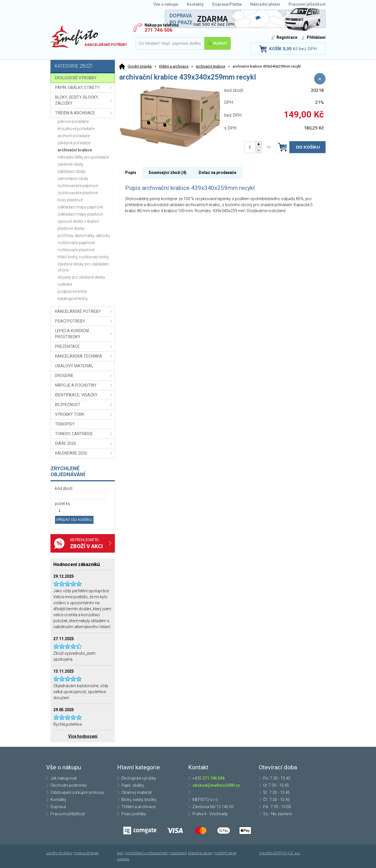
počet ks (63, 504)
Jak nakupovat (64, 778)
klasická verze (200, 853)
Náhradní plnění (265, 4)
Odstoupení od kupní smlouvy (77, 792)
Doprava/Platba (227, 4)
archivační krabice (211, 66)
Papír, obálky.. (134, 785)
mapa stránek (87, 853)
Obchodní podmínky (69, 785)
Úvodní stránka (140, 66)
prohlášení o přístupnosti (147, 853)
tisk (120, 853)
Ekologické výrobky (139, 778)
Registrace (287, 37)
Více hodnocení (83, 736)
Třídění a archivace (138, 807)
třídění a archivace (174, 66)
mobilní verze (225, 853)
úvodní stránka (59, 853)
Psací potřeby (134, 814)
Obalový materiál (137, 792)
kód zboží (64, 488)
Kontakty (195, 4)
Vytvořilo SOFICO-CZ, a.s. (280, 853)
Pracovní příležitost (307, 4)
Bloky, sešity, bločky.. (140, 800)
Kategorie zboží (83, 67)
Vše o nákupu (166, 4)
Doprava (58, 807)
